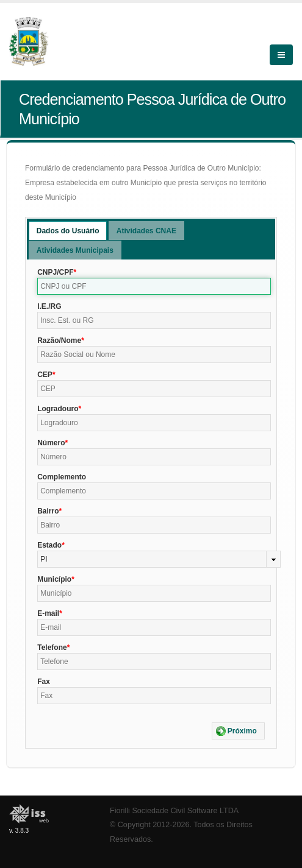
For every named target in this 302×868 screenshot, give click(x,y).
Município (54, 579)
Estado (49, 545)
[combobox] (159, 559)
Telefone (52, 647)
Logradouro (58, 409)
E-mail (48, 613)
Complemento (62, 477)
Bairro (48, 511)
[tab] (68, 231)
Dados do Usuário (68, 231)
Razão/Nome (59, 340)
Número (51, 443)
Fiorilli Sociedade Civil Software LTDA (174, 811)
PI (44, 559)
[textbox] (154, 286)
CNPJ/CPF (55, 272)
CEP (45, 375)
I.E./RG (49, 306)
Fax (44, 682)
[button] (238, 731)
